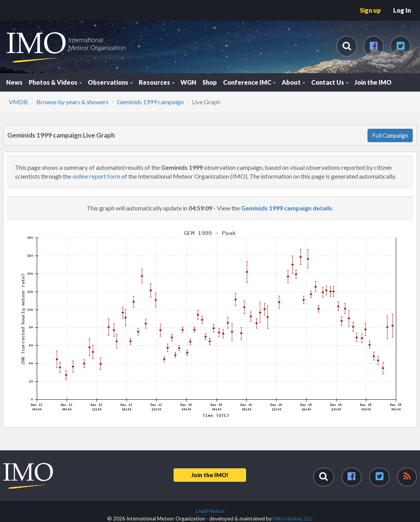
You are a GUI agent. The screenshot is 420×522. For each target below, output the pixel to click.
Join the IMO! (210, 475)
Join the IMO (373, 82)
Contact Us (330, 82)
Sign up (370, 10)
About (293, 82)
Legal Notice (210, 511)
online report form (96, 176)
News (14, 82)
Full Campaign (390, 135)
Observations (110, 82)
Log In (402, 10)
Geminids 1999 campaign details (287, 208)
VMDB (18, 102)
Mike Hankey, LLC (293, 519)
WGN (188, 82)
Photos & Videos (55, 82)
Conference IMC (249, 82)
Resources (157, 82)
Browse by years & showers (72, 102)
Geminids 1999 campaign (150, 102)
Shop (210, 82)
